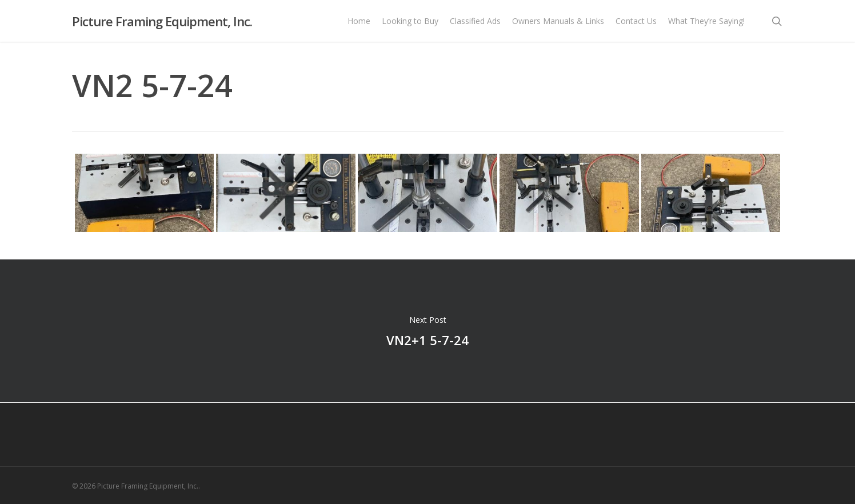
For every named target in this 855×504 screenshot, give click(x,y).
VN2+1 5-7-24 (427, 331)
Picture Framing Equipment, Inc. (162, 22)
